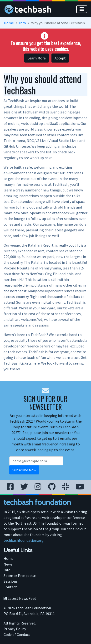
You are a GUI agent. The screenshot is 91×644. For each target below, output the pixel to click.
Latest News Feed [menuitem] (20, 598)
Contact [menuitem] (10, 587)
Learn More (37, 58)
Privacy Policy (15, 629)
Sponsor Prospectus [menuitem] (20, 576)
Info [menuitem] (7, 570)
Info (23, 23)
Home (9, 23)
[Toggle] (82, 9)
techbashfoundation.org (24, 540)
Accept (60, 58)
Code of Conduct (17, 634)
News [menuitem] (8, 564)
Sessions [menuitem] (11, 581)
